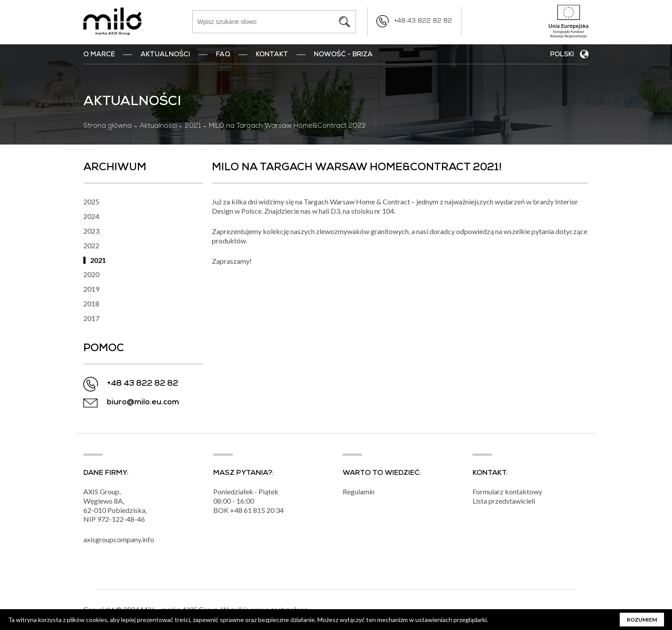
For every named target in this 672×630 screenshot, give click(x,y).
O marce (99, 55)
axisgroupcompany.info (119, 539)
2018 (91, 303)
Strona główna (107, 126)
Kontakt (272, 55)
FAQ (223, 55)
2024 (91, 216)
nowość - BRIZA (343, 55)
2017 (91, 318)
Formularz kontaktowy (507, 491)
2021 (193, 126)
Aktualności (165, 55)
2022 (91, 245)
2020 (91, 274)
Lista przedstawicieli (504, 501)
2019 (91, 289)
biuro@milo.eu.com (143, 403)
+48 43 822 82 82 (423, 21)
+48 (237, 510)
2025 (91, 202)
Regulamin (359, 491)
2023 (91, 231)
